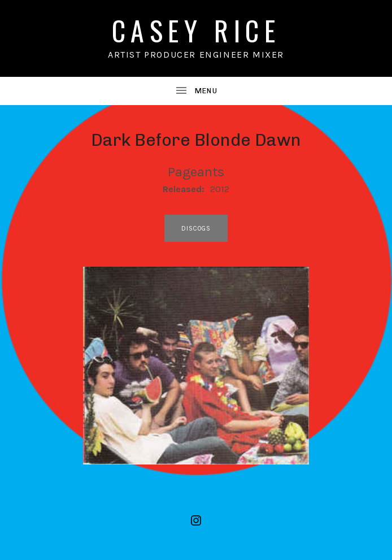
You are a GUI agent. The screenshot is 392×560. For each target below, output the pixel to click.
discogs (196, 229)
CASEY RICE (196, 30)
